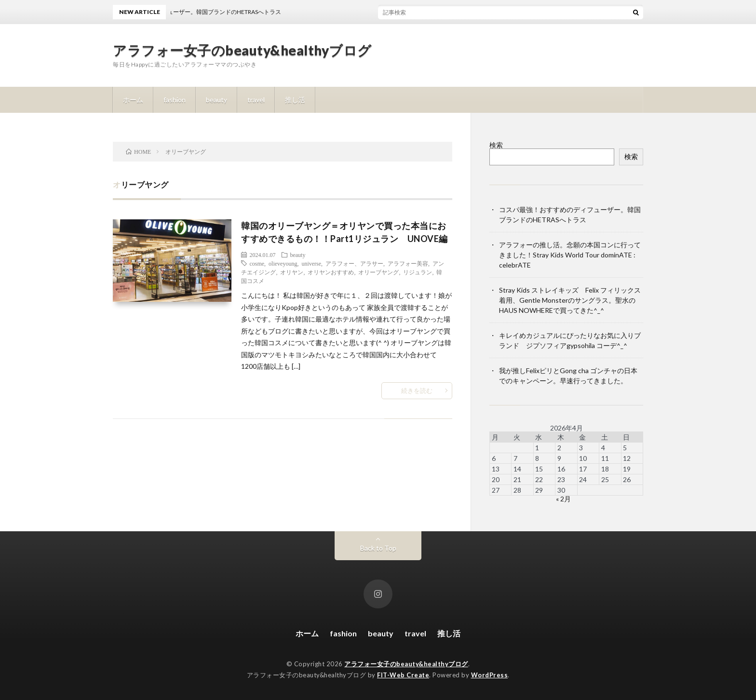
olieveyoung (283, 263)
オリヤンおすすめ (331, 272)
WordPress (490, 675)
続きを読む (417, 390)
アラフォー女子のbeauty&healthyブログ (242, 50)
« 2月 (563, 499)
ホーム (133, 100)
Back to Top (378, 548)
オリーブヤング (378, 272)
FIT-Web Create (403, 675)
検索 (496, 145)
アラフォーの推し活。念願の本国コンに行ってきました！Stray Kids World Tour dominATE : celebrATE (570, 255)
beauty (216, 100)
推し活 (295, 100)
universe (311, 263)
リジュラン (418, 272)
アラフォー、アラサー (354, 263)
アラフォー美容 (408, 263)
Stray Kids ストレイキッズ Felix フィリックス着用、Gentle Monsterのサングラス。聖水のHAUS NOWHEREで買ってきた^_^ (570, 300)
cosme (257, 263)
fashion (175, 100)
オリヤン (292, 272)
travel (256, 100)
